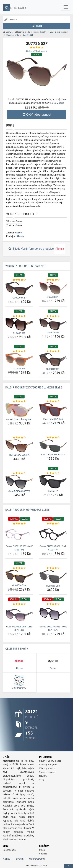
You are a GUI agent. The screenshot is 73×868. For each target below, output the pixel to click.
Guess (18, 233)
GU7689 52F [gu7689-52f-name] (19, 333)
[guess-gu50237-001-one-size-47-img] (53, 535)
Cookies (43, 854)
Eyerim (20, 859)
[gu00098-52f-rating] (19, 280)
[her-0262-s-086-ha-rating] (19, 438)
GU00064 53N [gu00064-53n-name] (19, 585)
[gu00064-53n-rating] (19, 568)
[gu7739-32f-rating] (53, 280)
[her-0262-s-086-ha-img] (19, 446)
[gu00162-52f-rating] (53, 351)
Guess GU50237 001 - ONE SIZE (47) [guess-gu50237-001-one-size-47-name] (53, 548)
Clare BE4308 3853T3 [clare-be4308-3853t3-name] (19, 491)
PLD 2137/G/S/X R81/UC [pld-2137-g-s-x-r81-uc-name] (53, 454)
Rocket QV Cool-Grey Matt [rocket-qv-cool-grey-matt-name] (19, 419)
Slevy (42, 780)
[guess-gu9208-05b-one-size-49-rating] (19, 604)
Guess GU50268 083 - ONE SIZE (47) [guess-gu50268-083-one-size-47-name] (19, 548)
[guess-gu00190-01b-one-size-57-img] (53, 615)
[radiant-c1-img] (53, 482)
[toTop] (69, 866)
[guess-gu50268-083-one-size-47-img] (19, 535)
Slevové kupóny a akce (50, 761)
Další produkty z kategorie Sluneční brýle (34, 387)
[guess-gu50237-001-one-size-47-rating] (53, 524)
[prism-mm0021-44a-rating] (53, 401)
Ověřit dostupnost (36, 114)
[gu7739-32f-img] (53, 288)
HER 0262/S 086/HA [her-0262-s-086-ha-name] (19, 455)
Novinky (43, 776)
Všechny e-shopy (47, 772)
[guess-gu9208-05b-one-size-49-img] (19, 615)
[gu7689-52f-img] (19, 324)
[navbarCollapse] (66, 7)
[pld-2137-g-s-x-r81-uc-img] (53, 446)
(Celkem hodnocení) (36, 51)
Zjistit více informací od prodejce (36, 249)
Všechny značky (47, 768)
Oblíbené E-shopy (17, 649)
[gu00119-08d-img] (53, 576)
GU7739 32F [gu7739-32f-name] (53, 297)
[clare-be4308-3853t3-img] (19, 482)
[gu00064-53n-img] (19, 576)
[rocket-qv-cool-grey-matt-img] (19, 410)
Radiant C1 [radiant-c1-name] (53, 491)
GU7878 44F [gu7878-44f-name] (19, 369)
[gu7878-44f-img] (19, 360)
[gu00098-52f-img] (19, 288)
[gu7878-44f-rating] (19, 351)
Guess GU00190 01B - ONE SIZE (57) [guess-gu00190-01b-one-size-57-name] (53, 628)
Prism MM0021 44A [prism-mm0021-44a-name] (53, 419)
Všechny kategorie (48, 765)
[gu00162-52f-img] (53, 360)
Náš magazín (9, 850)
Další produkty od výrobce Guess (27, 510)
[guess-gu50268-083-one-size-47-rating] (19, 524)
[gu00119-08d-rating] (53, 568)
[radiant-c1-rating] (53, 473)
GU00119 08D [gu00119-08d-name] (53, 586)
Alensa (20, 236)
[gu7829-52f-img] (53, 324)
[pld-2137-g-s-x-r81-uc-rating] (53, 438)
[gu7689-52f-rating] (19, 316)
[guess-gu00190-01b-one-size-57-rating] (53, 604)
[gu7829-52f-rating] (53, 316)
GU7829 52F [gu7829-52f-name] (53, 333)
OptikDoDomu (37, 859)
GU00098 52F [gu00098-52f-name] (19, 298)
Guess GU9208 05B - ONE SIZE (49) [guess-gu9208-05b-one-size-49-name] (19, 628)
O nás (42, 850)
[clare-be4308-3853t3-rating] (19, 473)
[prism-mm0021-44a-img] (53, 410)
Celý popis (59, 103)
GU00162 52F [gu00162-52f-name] (53, 369)
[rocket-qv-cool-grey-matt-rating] (19, 401)
